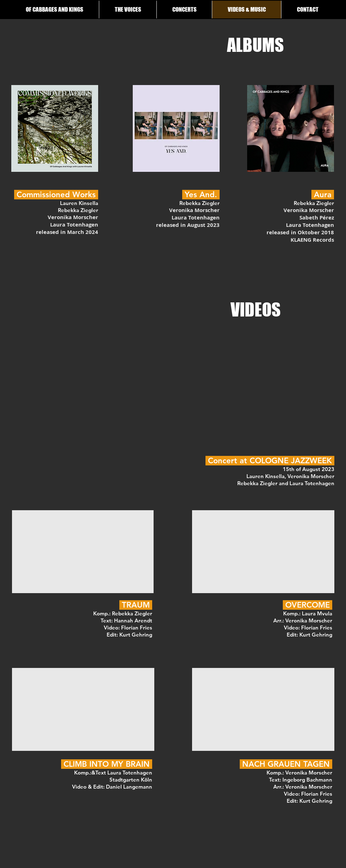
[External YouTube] (83, 552)
